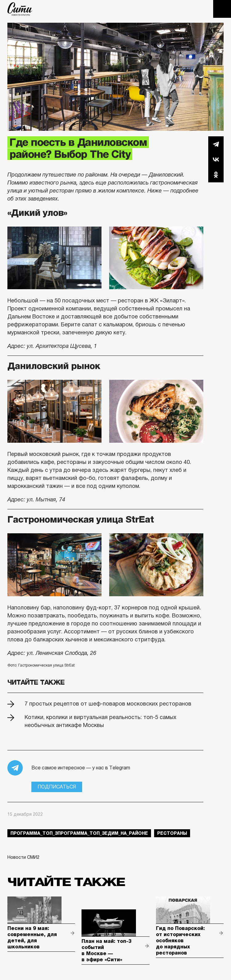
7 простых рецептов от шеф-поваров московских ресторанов (108, 704)
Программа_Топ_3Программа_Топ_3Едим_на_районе (79, 833)
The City (20, 9)
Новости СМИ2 (23, 857)
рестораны (172, 833)
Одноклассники (216, 175)
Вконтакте (216, 159)
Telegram (216, 144)
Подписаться (57, 787)
